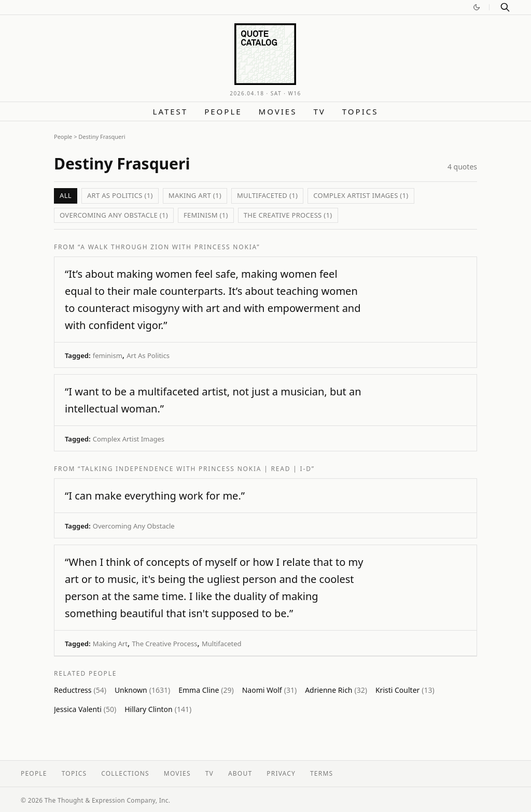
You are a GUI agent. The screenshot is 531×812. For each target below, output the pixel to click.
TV (319, 111)
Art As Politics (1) (120, 195)
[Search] (505, 7)
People (223, 111)
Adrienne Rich (336, 690)
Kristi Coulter (405, 690)
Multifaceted (222, 644)
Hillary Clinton (158, 709)
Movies (278, 111)
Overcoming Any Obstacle (134, 526)
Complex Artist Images (129, 439)
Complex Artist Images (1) (361, 195)
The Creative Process (164, 644)
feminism (108, 355)
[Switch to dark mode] (477, 7)
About (240, 773)
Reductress (80, 690)
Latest (171, 111)
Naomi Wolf (269, 690)
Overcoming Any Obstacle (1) (114, 215)
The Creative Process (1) (288, 215)
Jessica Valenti (85, 709)
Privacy (281, 773)
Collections (125, 773)
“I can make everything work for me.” (155, 496)
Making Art (110, 644)
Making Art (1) (195, 195)
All (66, 195)
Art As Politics (148, 355)
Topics (360, 111)
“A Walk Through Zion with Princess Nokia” (169, 247)
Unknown (142, 690)
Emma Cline (206, 690)
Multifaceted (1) (267, 195)
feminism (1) (206, 215)
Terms (322, 773)
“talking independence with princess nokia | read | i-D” (196, 469)
